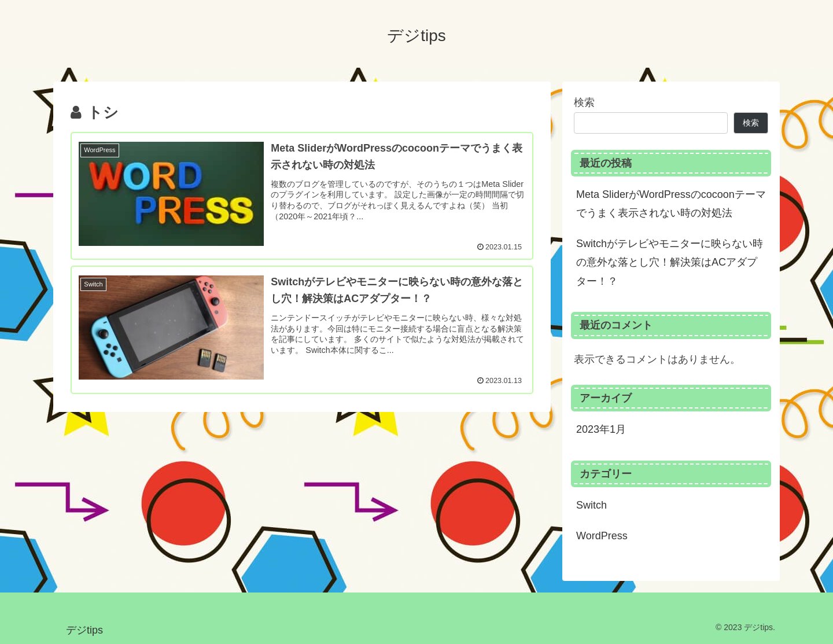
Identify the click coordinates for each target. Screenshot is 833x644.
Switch (591, 505)
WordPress (602, 536)
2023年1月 (601, 429)
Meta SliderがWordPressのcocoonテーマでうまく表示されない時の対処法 (671, 204)
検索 (584, 102)
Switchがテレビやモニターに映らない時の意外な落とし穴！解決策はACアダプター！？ (670, 262)
